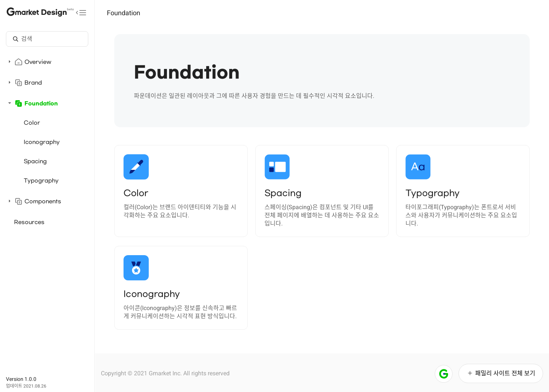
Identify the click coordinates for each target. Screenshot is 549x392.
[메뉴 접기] (82, 13)
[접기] (10, 103)
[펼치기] (10, 62)
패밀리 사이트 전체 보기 (501, 373)
